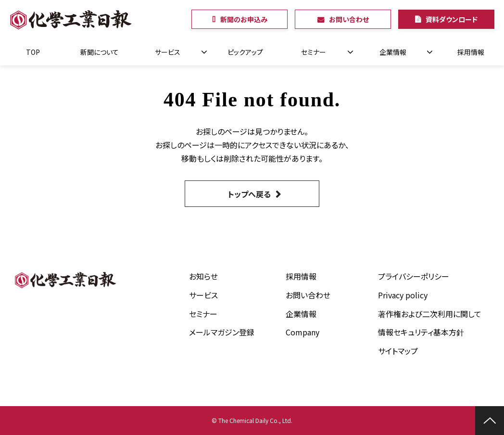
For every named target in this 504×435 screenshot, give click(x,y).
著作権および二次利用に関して (430, 314)
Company (302, 332)
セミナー (314, 52)
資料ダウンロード (452, 19)
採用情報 (471, 52)
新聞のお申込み (244, 19)
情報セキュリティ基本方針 (421, 332)
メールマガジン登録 (222, 332)
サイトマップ (398, 351)
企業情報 (393, 52)
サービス (168, 52)
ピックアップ (245, 52)
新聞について (100, 52)
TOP (33, 52)
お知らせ (203, 276)
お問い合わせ (349, 19)
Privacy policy (403, 295)
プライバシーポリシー (414, 276)
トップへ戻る (249, 194)
